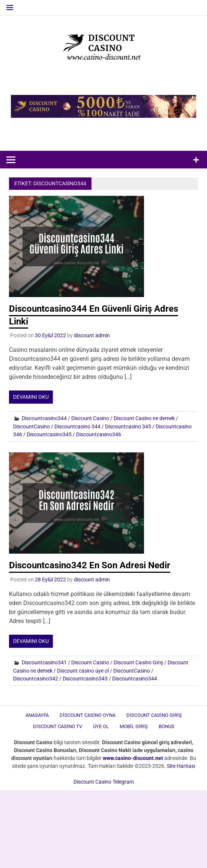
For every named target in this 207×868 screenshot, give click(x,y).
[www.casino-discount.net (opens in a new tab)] (133, 758)
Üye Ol (101, 726)
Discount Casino (90, 418)
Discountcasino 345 (128, 426)
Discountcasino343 (85, 679)
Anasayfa (37, 715)
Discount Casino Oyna (88, 715)
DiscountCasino (31, 426)
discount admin (92, 335)
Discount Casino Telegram (104, 782)
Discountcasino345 (49, 434)
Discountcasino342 (36, 679)
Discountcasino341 (44, 662)
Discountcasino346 (99, 434)
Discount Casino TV (58, 726)
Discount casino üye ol (83, 671)
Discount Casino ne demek (144, 418)
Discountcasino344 (44, 418)
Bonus (166, 726)
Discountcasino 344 (77, 426)
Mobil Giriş (134, 726)
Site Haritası (181, 766)
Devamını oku (31, 397)
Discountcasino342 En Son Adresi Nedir (90, 565)
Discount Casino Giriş (138, 662)
